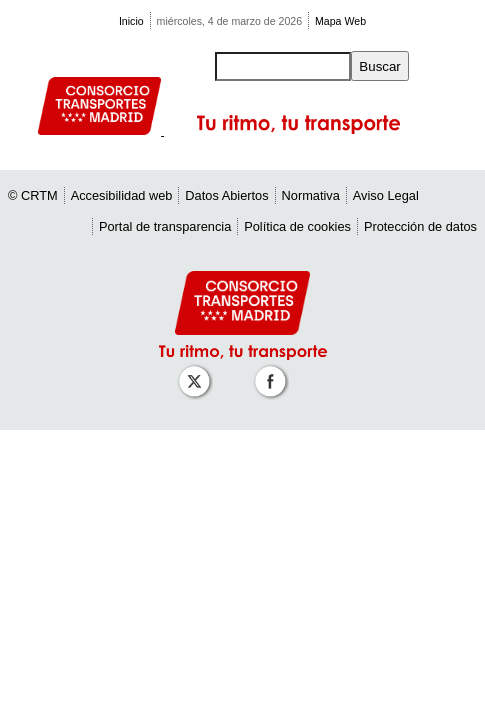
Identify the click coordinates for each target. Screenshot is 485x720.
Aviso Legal (386, 195)
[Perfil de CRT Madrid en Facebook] (274, 371)
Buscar (379, 66)
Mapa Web (340, 21)
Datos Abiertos (226, 195)
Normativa (311, 195)
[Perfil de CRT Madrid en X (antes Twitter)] (198, 371)
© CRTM (33, 195)
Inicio (131, 21)
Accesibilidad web (122, 195)
